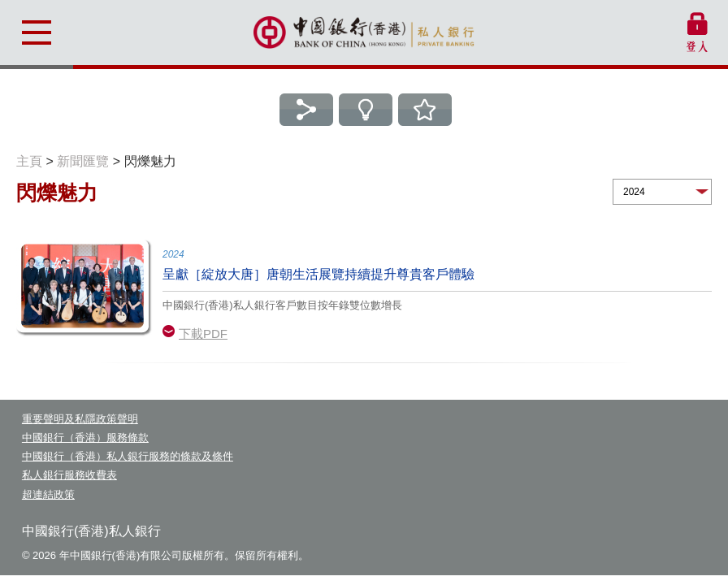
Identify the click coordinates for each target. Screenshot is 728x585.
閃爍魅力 (150, 161)
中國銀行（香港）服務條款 (85, 438)
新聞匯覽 (83, 161)
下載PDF (203, 334)
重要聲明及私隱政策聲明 (80, 419)
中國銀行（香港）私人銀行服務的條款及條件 (128, 456)
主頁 (29, 161)
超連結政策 (48, 494)
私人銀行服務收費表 (69, 475)
